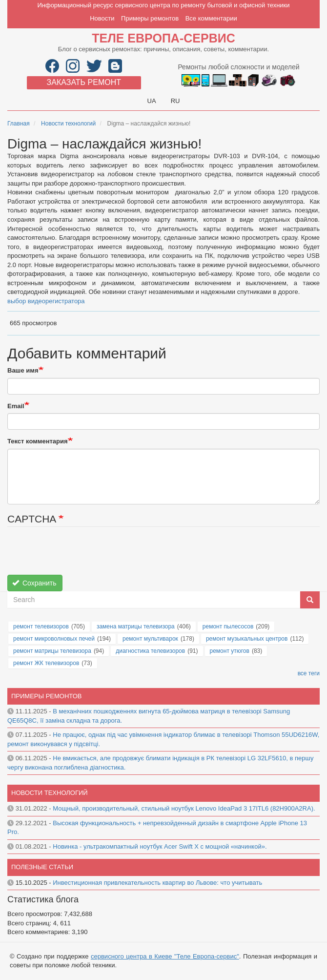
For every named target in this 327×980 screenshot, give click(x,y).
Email (16, 406)
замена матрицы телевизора (136, 626)
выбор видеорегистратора (46, 301)
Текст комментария (38, 441)
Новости (102, 18)
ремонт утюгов (230, 651)
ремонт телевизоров (41, 626)
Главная (19, 124)
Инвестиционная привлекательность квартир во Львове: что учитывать (157, 883)
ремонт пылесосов (228, 626)
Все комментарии (211, 18)
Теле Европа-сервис (163, 38)
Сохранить (34, 583)
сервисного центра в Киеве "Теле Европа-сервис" (165, 956)
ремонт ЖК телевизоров (46, 663)
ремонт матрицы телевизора (52, 651)
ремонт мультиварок (150, 639)
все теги (309, 673)
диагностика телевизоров (150, 651)
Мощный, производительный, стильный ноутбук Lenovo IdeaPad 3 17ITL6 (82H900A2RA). (184, 808)
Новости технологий (68, 124)
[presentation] (82, 556)
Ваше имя (23, 370)
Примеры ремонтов (150, 18)
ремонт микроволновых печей (54, 639)
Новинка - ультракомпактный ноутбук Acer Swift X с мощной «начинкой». (160, 846)
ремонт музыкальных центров (247, 639)
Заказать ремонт (84, 82)
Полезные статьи (42, 867)
